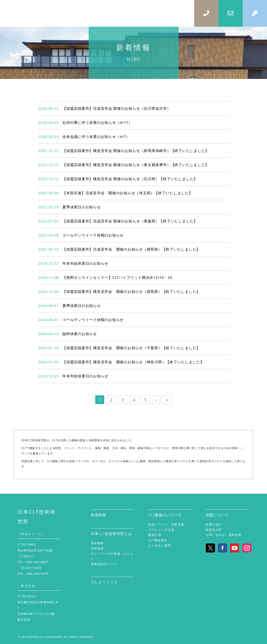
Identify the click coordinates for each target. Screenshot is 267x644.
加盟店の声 (214, 530)
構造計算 (155, 535)
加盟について (217, 515)
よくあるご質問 (160, 545)
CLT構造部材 (158, 540)
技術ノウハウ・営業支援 (166, 524)
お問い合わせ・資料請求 (224, 535)
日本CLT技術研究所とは (111, 534)
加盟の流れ (214, 524)
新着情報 (99, 515)
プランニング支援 (161, 530)
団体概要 (97, 543)
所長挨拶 (97, 548)
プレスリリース (104, 582)
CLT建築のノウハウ (165, 515)
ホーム (23, 85)
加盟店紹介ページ (104, 564)
